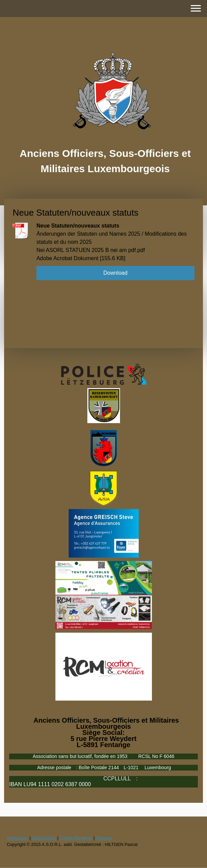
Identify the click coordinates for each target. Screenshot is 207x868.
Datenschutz (44, 838)
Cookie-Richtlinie (76, 838)
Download (115, 273)
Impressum (18, 838)
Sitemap (104, 838)
